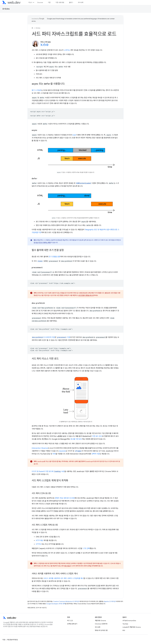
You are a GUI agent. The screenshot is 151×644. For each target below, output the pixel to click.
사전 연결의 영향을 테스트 (86, 295)
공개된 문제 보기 (72, 624)
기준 (49, 2)
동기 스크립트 (37, 90)
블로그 (71, 2)
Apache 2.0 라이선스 (110, 601)
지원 (63, 337)
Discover (40, 2)
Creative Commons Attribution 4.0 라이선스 (66, 601)
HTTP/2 (38, 544)
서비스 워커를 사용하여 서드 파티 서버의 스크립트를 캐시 (64, 578)
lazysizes (62, 451)
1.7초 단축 (86, 548)
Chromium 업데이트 (101, 624)
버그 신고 (70, 621)
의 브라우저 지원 (43, 337)
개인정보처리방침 (12, 640)
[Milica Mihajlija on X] (42, 45)
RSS (124, 630)
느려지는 (67, 50)
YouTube (125, 624)
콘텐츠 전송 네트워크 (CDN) (65, 498)
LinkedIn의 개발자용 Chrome (132, 627)
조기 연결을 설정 (55, 257)
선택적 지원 (96, 454)
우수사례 (81, 2)
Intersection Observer (40, 448)
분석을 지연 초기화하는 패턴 (42, 243)
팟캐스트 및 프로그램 (101, 630)
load (74, 135)
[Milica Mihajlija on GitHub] (44, 45)
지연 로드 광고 (97, 436)
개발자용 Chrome (100, 621)
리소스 (30, 2)
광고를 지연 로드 (76, 439)
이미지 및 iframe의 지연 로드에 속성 (48, 471)
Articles (6, 9)
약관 (4, 640)
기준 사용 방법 (60, 2)
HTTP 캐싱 (40, 540)
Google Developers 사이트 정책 (56, 604)
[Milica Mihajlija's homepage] (47, 45)
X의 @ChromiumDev (129, 621)
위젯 (54, 454)
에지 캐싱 (67, 566)
